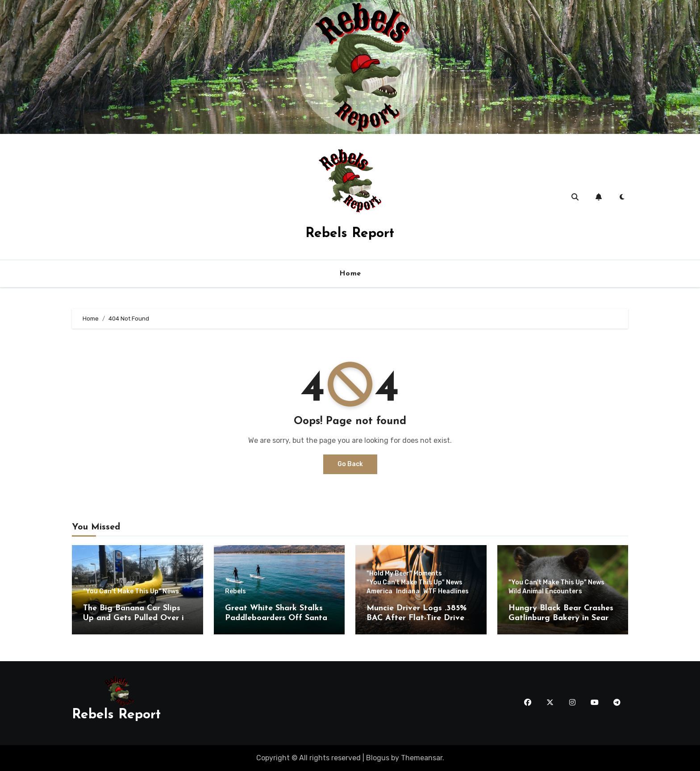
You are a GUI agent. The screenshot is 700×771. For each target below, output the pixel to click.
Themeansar (422, 758)
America (379, 592)
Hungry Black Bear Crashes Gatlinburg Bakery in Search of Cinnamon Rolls (563, 618)
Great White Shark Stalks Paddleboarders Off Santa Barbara (276, 618)
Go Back (350, 464)
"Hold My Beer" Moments (404, 574)
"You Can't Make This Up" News (131, 592)
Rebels (235, 592)
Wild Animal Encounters (545, 592)
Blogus (378, 758)
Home (350, 274)
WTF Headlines (446, 592)
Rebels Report (350, 234)
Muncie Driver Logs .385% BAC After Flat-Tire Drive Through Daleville (417, 618)
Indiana (408, 592)
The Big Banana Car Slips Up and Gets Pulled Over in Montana (136, 618)
